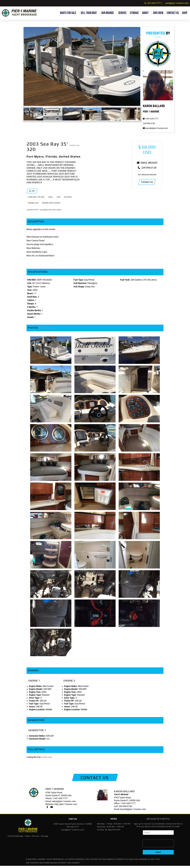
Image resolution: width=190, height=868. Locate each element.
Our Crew (158, 13)
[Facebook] (47, 809)
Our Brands (108, 13)
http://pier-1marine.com (66, 806)
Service (122, 13)
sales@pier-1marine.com (64, 804)
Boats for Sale (69, 13)
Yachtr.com (47, 759)
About (146, 13)
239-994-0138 (149, 126)
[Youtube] (52, 809)
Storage (134, 13)
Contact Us (173, 13)
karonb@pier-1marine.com (155, 130)
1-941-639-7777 (151, 121)
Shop (185, 13)
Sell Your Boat (89, 13)
